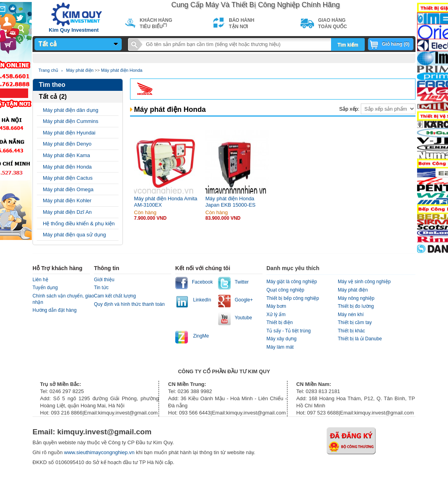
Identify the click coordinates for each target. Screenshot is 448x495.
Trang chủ (48, 70)
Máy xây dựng (281, 339)
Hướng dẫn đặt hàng (55, 310)
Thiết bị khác (351, 331)
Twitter (242, 282)
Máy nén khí (351, 315)
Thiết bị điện (280, 322)
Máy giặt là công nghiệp (292, 282)
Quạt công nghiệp (285, 290)
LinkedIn (202, 300)
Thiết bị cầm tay (355, 322)
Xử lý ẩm (276, 315)
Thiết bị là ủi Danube (360, 339)
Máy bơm (276, 306)
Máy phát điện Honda (122, 70)
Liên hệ (40, 280)
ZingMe (201, 336)
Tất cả (48, 44)
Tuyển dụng (45, 288)
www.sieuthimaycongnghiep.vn (100, 452)
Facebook (202, 282)
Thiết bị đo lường (356, 306)
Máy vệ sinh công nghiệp (364, 282)
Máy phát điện (80, 70)
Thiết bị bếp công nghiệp (293, 298)
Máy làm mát (280, 347)
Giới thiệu (104, 280)
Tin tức (101, 288)
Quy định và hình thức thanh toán (129, 304)
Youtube (243, 318)
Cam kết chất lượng (115, 296)
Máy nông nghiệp (356, 298)
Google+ (244, 300)
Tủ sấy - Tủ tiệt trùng (289, 331)
